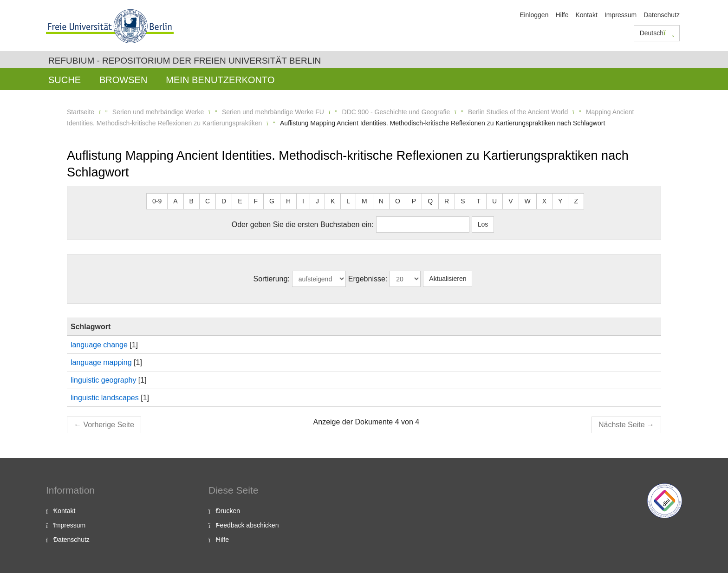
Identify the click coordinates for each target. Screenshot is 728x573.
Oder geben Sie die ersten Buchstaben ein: (303, 225)
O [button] (398, 201)
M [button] (364, 201)
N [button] (381, 201)
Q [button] (430, 201)
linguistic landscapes (105, 398)
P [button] (414, 201)
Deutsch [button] (657, 33)
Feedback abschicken (247, 525)
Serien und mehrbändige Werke (158, 112)
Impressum (621, 15)
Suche (65, 80)
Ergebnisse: (368, 279)
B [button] (192, 201)
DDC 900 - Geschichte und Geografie (396, 112)
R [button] (447, 201)
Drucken (228, 511)
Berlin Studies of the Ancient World (518, 112)
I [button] (303, 201)
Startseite (81, 112)
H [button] (288, 201)
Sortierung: (272, 279)
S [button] (463, 201)
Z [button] (576, 201)
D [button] (224, 201)
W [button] (528, 201)
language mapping (101, 362)
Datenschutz (662, 15)
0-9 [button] (157, 201)
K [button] (333, 201)
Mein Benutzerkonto (220, 80)
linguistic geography (103, 380)
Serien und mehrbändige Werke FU (273, 112)
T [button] (479, 201)
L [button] (348, 201)
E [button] (240, 201)
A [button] (175, 201)
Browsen (123, 80)
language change (99, 345)
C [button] (208, 201)
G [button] (272, 201)
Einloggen (534, 15)
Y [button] (560, 201)
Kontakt (586, 15)
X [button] (544, 201)
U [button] (494, 201)
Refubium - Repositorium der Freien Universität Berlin (185, 61)
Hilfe (562, 15)
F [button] (256, 201)
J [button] (317, 201)
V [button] (510, 201)
